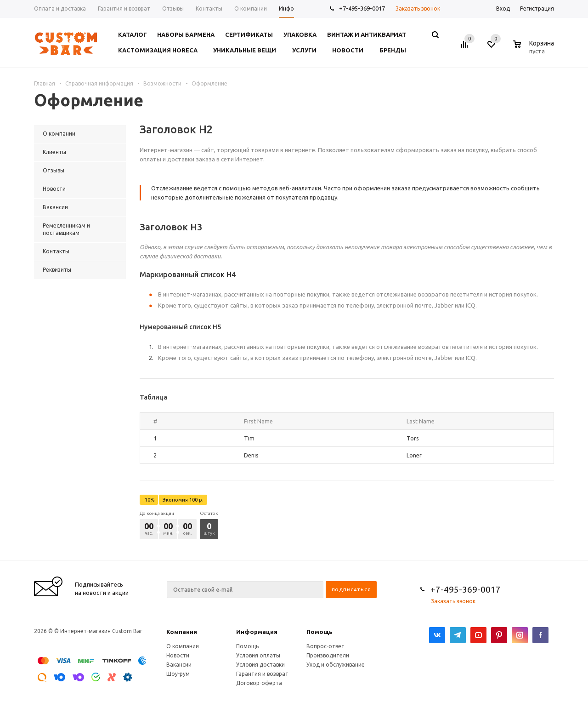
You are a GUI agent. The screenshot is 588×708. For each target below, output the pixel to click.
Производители (328, 655)
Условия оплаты (258, 655)
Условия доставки (260, 665)
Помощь (319, 632)
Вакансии (179, 665)
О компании (183, 646)
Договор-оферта (259, 683)
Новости (178, 655)
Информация (257, 632)
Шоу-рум (178, 674)
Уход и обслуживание (336, 665)
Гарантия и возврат (262, 674)
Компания (182, 632)
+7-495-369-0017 (362, 8)
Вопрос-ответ (325, 646)
